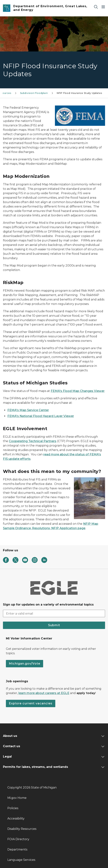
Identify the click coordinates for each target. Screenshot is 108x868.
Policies (13, 808)
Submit (54, 625)
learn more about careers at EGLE (44, 693)
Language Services (21, 860)
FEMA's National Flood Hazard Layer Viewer (41, 416)
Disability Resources (22, 829)
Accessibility (16, 818)
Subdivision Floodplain (34, 93)
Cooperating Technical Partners (33, 441)
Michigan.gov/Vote (25, 664)
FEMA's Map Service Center (28, 410)
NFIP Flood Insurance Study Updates (79, 93)
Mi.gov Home (17, 798)
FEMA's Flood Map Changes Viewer (78, 391)
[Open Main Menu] (103, 7)
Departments (17, 849)
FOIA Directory (18, 839)
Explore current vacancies (31, 703)
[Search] (96, 7)
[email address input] (54, 613)
